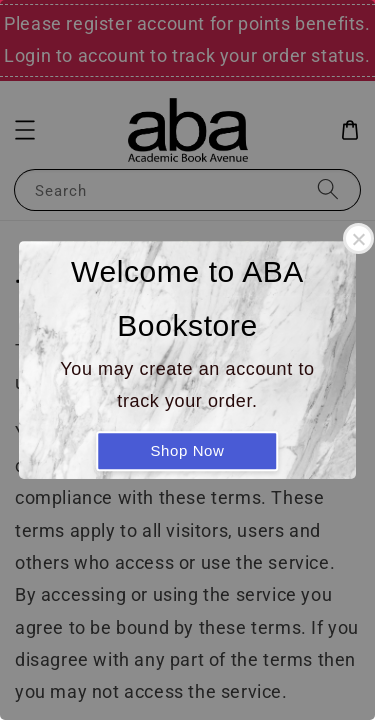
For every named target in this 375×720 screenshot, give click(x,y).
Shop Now (187, 450)
